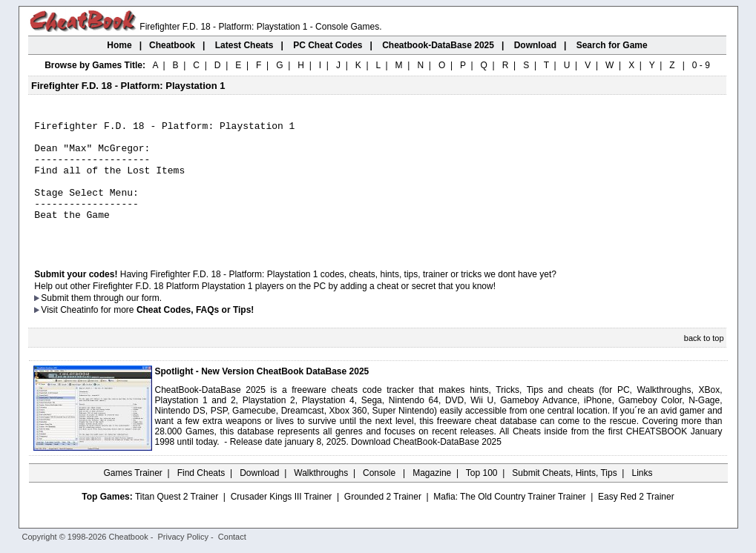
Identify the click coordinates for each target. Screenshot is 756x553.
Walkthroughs (321, 497)
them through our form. (116, 322)
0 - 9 (701, 65)
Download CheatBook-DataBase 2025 (426, 466)
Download (259, 497)
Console (380, 497)
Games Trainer (132, 497)
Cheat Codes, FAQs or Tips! (195, 334)
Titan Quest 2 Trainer (177, 521)
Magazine (432, 497)
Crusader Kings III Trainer (282, 521)
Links (642, 497)
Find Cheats (201, 497)
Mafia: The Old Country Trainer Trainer (509, 521)
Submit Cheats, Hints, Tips (564, 497)
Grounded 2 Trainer (383, 521)
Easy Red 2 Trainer (636, 521)
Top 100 (482, 497)
